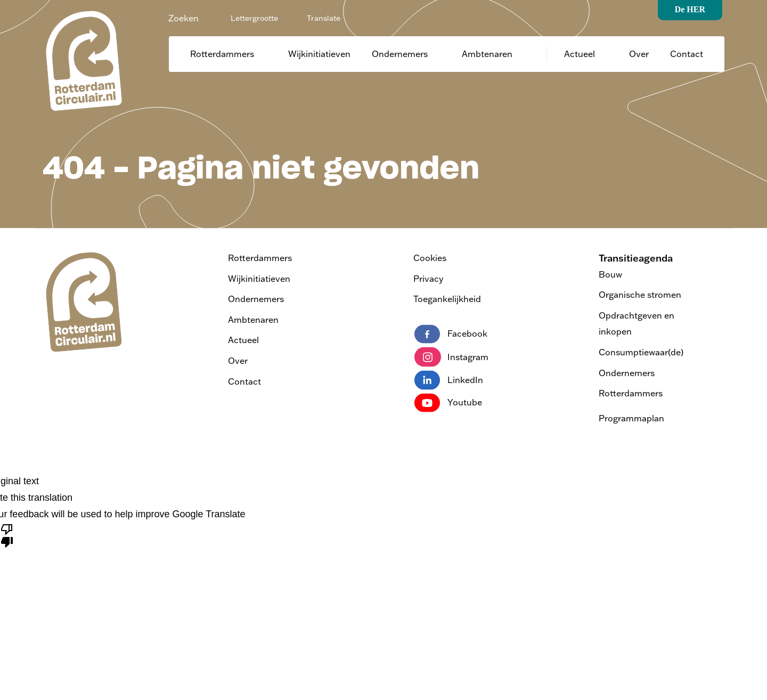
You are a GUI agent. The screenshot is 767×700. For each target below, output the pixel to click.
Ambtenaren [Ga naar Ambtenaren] (487, 54)
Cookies (430, 258)
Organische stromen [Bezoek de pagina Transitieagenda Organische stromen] (640, 295)
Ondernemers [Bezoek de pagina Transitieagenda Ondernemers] (627, 373)
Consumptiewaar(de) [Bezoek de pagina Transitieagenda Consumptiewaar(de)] (641, 352)
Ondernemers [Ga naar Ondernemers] (400, 54)
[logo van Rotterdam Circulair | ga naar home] (83, 60)
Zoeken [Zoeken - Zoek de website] (183, 18)
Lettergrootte (254, 18)
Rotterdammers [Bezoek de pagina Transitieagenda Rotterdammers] (631, 393)
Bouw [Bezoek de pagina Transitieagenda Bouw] (610, 274)
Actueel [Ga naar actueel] (580, 54)
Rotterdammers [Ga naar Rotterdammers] (222, 54)
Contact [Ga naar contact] (687, 54)
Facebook (451, 334)
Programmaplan (631, 418)
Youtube (448, 403)
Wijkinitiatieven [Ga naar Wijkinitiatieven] (319, 54)
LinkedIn (449, 380)
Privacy (428, 279)
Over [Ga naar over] (639, 54)
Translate (324, 18)
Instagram (451, 357)
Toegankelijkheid (447, 299)
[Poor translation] (7, 535)
